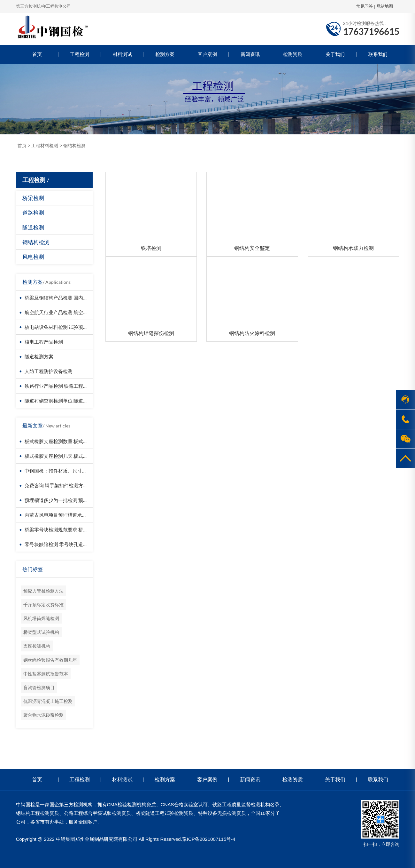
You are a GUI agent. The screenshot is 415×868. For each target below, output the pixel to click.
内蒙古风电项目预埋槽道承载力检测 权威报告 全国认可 (83, 515)
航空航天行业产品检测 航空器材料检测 (66, 312)
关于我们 (335, 54)
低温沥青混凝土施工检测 (48, 701)
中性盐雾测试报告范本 (46, 674)
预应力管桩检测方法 (43, 591)
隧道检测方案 (39, 356)
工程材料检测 (45, 146)
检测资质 (293, 54)
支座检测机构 (37, 646)
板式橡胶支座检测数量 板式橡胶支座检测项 (71, 441)
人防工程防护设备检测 (49, 371)
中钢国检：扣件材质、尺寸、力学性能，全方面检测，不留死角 (92, 471)
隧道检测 (33, 227)
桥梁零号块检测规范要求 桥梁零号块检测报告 (73, 530)
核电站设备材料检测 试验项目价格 (61, 327)
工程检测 (80, 54)
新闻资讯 (250, 54)
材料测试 (122, 54)
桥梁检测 (33, 198)
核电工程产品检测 (44, 342)
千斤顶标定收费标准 (43, 605)
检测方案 (165, 54)
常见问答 (365, 6)
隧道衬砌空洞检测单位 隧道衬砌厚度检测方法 (73, 401)
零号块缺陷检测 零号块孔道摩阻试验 (63, 544)
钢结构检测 (74, 146)
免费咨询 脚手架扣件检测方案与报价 (63, 485)
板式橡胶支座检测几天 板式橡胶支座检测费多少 (75, 456)
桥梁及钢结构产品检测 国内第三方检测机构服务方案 (80, 298)
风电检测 (33, 257)
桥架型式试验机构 (41, 632)
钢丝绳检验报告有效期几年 (50, 660)
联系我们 (378, 54)
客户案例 (207, 54)
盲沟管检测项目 (39, 687)
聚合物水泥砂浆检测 (43, 715)
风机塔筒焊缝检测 (41, 618)
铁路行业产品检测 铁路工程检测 (59, 386)
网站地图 (385, 6)
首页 (37, 54)
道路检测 (33, 213)
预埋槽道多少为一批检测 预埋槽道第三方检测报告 (78, 500)
